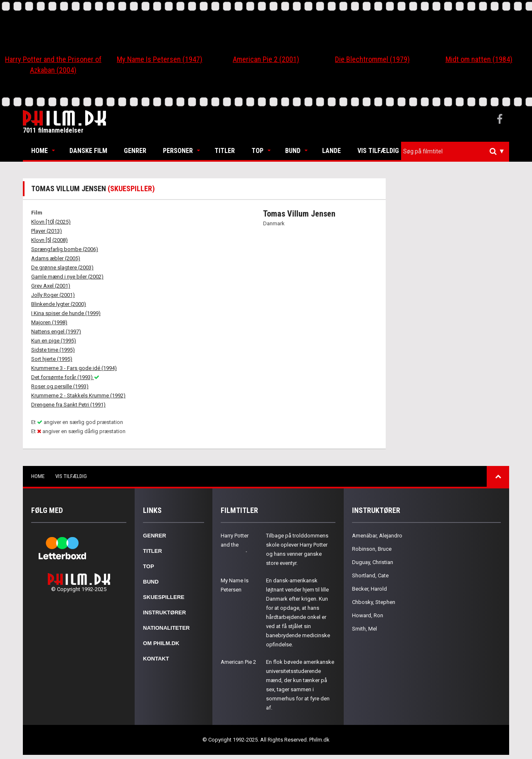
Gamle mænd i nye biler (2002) (67, 277)
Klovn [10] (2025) (51, 222)
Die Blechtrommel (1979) (372, 59)
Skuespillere (164, 597)
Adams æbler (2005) (56, 258)
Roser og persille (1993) (60, 386)
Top (257, 151)
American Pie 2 (238, 662)
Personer (178, 151)
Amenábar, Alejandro (377, 536)
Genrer (135, 151)
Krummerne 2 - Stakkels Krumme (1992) (78, 396)
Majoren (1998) (49, 322)
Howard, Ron (368, 615)
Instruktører (164, 612)
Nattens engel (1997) (56, 331)
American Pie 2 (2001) (266, 59)
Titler (225, 151)
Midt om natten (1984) (479, 59)
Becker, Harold (369, 589)
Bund (293, 151)
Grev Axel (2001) (51, 286)
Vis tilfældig (378, 151)
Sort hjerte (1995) (52, 359)
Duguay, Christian (373, 562)
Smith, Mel (365, 629)
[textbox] (457, 151)
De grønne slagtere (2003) (62, 267)
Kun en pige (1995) (54, 341)
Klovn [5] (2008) (49, 240)
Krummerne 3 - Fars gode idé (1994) (74, 368)
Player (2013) (47, 231)
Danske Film (88, 151)
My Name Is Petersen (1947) (160, 59)
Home (39, 151)
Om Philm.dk (161, 643)
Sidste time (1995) (53, 350)
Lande (331, 151)
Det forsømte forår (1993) (65, 377)
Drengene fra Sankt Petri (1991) (68, 405)
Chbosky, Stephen (374, 602)
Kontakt (156, 659)
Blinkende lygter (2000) (59, 304)
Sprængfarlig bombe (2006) (65, 249)
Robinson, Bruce (372, 549)
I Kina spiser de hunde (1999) (66, 313)
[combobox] (455, 152)
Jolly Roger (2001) (53, 295)
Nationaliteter (166, 628)
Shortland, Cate (370, 575)
